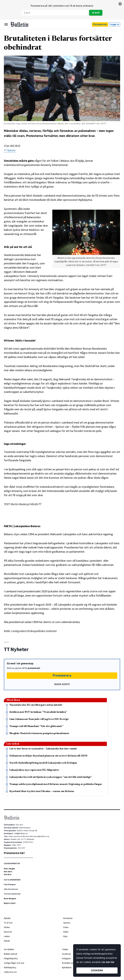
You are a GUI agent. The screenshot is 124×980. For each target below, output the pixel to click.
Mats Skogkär (9, 869)
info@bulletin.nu (21, 833)
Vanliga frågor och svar (14, 963)
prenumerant (34, 668)
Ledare (7, 936)
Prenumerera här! (14, 853)
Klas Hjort (8, 872)
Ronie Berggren (10, 898)
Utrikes (7, 927)
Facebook (66, 954)
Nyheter (7, 918)
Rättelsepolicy (10, 967)
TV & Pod (8, 923)
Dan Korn (8, 874)
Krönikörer (68, 918)
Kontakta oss (68, 963)
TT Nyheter (10, 150)
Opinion (67, 923)
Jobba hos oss (10, 972)
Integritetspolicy (11, 958)
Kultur (66, 932)
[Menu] (6, 24)
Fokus (66, 927)
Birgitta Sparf (10, 903)
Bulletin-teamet (10, 954)
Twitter (65, 949)
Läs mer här (108, 962)
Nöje (65, 936)
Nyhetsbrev (67, 967)
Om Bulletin (9, 949)
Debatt (7, 941)
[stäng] (120, 4)
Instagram (66, 958)
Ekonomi (8, 932)
